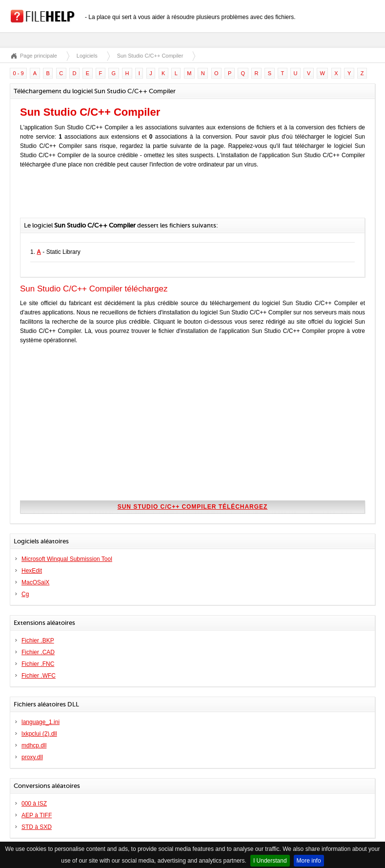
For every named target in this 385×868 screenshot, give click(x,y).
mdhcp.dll (34, 745)
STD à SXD (37, 827)
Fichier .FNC (38, 664)
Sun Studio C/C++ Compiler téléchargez (193, 507)
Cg (25, 594)
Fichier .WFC (39, 676)
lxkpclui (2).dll (39, 734)
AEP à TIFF (37, 815)
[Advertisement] (134, 198)
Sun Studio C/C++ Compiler (150, 56)
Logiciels (87, 56)
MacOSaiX (35, 582)
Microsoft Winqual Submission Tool (67, 559)
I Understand (270, 861)
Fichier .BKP (38, 641)
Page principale (39, 56)
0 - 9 (19, 73)
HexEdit (32, 571)
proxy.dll (32, 757)
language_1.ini (41, 722)
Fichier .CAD (38, 652)
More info (309, 861)
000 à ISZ (34, 804)
